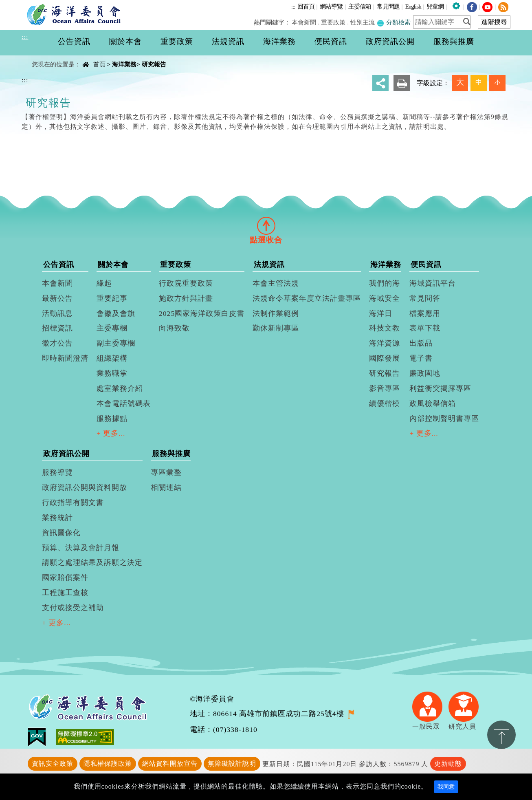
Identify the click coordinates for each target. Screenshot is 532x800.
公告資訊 (59, 264)
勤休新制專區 (276, 328)
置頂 (501, 735)
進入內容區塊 (21, 5)
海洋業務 (124, 64)
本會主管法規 (276, 283)
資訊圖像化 (61, 533)
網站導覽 (331, 6)
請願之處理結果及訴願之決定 (92, 562)
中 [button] (479, 82)
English (413, 6)
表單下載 (425, 328)
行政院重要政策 (186, 283)
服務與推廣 (171, 454)
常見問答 (425, 298)
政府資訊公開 (66, 454)
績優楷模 (385, 403)
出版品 (421, 343)
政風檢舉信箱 (433, 403)
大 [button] (460, 82)
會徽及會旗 (116, 313)
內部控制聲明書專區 (444, 419)
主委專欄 (112, 328)
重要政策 (334, 22)
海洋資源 (385, 343)
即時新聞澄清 (65, 358)
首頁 (99, 64)
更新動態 (448, 764)
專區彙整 (166, 472)
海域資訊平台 (433, 283)
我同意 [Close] (446, 787)
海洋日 (381, 313)
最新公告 (57, 298)
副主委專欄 (116, 343)
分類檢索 (394, 22)
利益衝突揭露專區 (440, 388)
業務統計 (57, 518)
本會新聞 (305, 22)
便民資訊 (426, 264)
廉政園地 (425, 373)
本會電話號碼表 (124, 403)
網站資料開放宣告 (170, 764)
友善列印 (402, 83)
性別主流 (363, 22)
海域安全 (385, 298)
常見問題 (388, 6)
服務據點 (112, 419)
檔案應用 (425, 313)
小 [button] (497, 82)
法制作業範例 (276, 313)
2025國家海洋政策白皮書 (202, 313)
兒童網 (435, 6)
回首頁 (306, 6)
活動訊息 (57, 313)
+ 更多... (111, 433)
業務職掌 (112, 373)
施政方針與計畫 (186, 298)
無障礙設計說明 (232, 764)
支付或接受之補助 (73, 608)
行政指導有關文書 (73, 502)
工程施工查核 (65, 593)
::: (293, 6)
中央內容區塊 (42, 57)
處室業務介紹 (120, 388)
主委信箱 (360, 6)
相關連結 (166, 487)
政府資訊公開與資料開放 (85, 487)
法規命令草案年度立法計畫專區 (307, 298)
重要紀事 (112, 298)
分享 (380, 83)
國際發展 (385, 358)
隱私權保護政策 (108, 764)
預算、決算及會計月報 (81, 548)
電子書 (421, 358)
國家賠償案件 (65, 577)
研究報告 (154, 64)
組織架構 (112, 358)
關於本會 (113, 264)
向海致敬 (174, 328)
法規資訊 (269, 264)
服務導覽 (57, 472)
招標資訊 (57, 328)
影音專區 (385, 388)
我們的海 (385, 283)
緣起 (104, 283)
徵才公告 (57, 343)
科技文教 (385, 328)
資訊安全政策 (53, 764)
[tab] (266, 225)
